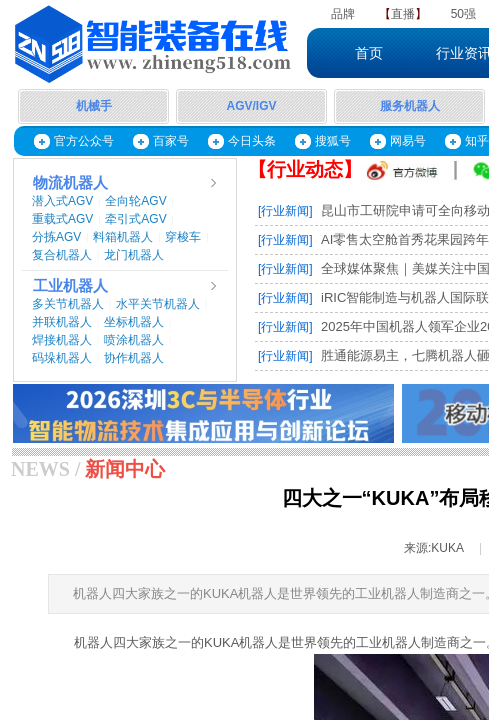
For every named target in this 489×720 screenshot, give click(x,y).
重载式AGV (62, 219)
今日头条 (252, 141)
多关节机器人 (68, 304)
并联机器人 (62, 322)
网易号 (408, 141)
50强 (463, 14)
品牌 (343, 14)
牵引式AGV (135, 219)
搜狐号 (333, 141)
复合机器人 (62, 255)
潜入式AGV (62, 201)
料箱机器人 (123, 237)
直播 (403, 14)
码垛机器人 (62, 358)
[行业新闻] (285, 211)
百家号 (171, 141)
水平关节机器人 (158, 304)
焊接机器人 (62, 340)
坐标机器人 (134, 322)
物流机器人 (70, 183)
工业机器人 (70, 286)
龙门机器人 (134, 255)
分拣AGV (56, 237)
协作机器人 (134, 358)
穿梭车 (183, 237)
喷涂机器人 (134, 340)
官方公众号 (84, 141)
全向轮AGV (135, 201)
